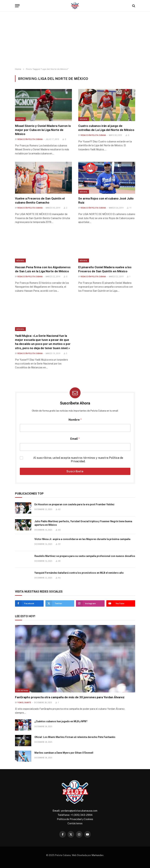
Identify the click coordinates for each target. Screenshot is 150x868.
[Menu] (17, 6)
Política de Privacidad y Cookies (75, 819)
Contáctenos (75, 823)
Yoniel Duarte (24, 703)
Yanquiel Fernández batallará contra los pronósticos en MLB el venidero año (79, 573)
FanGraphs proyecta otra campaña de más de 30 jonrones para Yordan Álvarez (70, 697)
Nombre (75, 420)
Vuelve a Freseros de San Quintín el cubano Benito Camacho (40, 200)
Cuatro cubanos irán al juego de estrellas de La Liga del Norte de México (106, 128)
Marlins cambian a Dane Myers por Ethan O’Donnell (64, 753)
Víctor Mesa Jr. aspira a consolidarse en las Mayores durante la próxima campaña (82, 539)
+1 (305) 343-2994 (82, 815)
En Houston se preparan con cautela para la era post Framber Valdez (74, 504)
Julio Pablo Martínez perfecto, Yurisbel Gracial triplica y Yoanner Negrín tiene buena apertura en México (83, 523)
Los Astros (22, 691)
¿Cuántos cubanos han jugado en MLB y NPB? (61, 721)
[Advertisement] (75, 40)
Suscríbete (75, 471)
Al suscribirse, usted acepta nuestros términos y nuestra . (78, 460)
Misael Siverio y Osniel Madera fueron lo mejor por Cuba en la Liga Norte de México (43, 130)
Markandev (98, 855)
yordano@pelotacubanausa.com (79, 811)
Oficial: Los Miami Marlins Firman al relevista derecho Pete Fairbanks (75, 737)
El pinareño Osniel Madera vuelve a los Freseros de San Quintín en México (105, 269)
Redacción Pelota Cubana (30, 139)
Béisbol (20, 119)
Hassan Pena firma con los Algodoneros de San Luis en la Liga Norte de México (43, 269)
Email (75, 439)
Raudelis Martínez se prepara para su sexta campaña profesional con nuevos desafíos (85, 556)
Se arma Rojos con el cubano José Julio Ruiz (106, 200)
